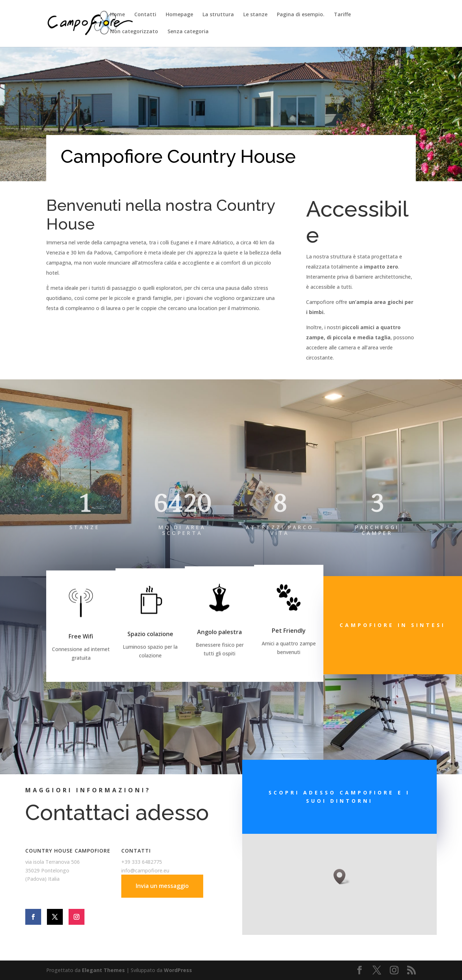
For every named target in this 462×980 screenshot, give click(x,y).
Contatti (145, 15)
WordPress (178, 970)
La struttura (218, 15)
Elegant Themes (103, 970)
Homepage (179, 15)
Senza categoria (188, 32)
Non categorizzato (134, 32)
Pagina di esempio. (301, 15)
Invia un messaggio (162, 886)
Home (117, 15)
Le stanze (255, 15)
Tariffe (342, 15)
